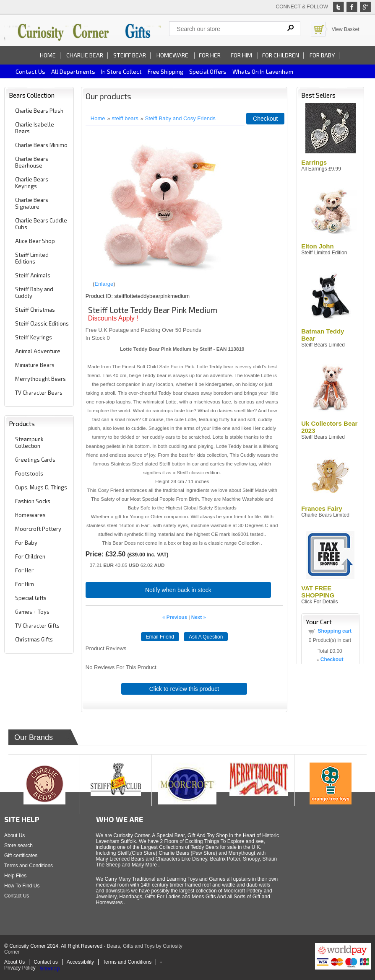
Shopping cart (335, 631)
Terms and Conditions (29, 866)
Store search (18, 846)
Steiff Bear (130, 55)
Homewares (30, 515)
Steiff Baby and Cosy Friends (180, 118)
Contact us (30, 71)
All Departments (73, 71)
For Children (281, 55)
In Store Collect (121, 71)
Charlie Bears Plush (39, 111)
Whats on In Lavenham (263, 71)
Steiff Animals (33, 275)
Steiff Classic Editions (42, 323)
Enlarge (104, 284)
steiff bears (125, 118)
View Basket (346, 29)
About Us (14, 835)
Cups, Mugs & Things (41, 487)
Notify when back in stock (178, 590)
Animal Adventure (38, 351)
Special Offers (208, 71)
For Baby (322, 55)
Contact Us (17, 896)
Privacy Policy (20, 968)
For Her (210, 55)
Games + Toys (32, 612)
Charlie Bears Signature (32, 203)
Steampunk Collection (29, 442)
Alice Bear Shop (35, 241)
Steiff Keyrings (34, 337)
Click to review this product (184, 689)
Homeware (172, 55)
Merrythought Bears (40, 379)
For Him (242, 55)
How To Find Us (22, 886)
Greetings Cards (35, 460)
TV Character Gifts (37, 626)
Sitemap (50, 968)
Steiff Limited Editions (32, 258)
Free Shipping (165, 71)
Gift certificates (21, 856)
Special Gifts (31, 598)
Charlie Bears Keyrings (32, 183)
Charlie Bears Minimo (41, 145)
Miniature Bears (35, 365)
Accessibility (80, 962)
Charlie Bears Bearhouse (32, 162)
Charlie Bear (85, 55)
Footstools (29, 473)
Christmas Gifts (34, 639)
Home (48, 55)
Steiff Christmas (35, 310)
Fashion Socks (33, 501)
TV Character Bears (39, 393)
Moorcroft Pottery (38, 529)
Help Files (15, 876)
